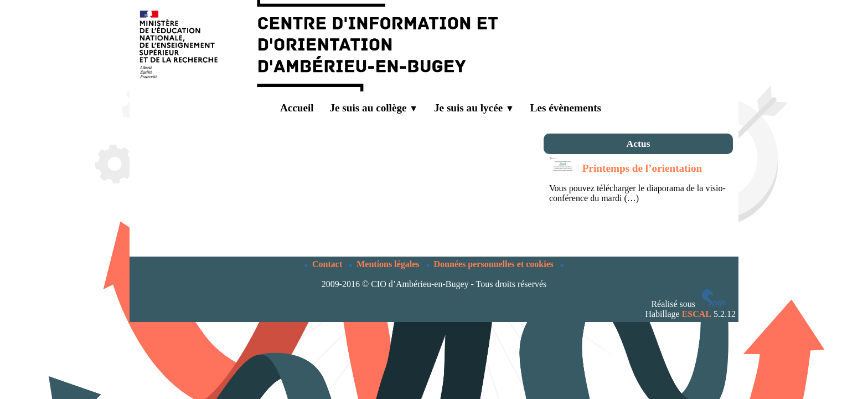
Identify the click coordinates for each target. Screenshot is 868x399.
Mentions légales (385, 264)
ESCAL (697, 314)
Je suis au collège (374, 108)
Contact (324, 264)
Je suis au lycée (474, 108)
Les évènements (566, 108)
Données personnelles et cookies (491, 264)
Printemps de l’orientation (642, 168)
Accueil (289, 108)
